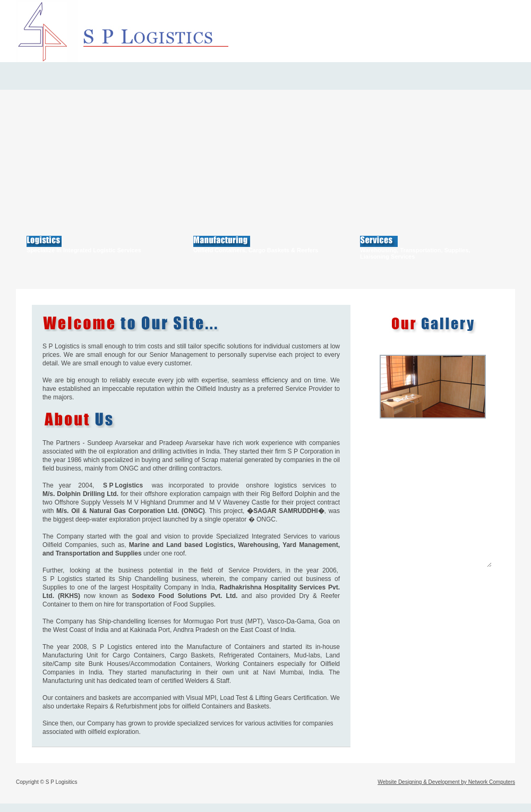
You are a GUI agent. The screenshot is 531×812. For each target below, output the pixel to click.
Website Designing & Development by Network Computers (446, 782)
